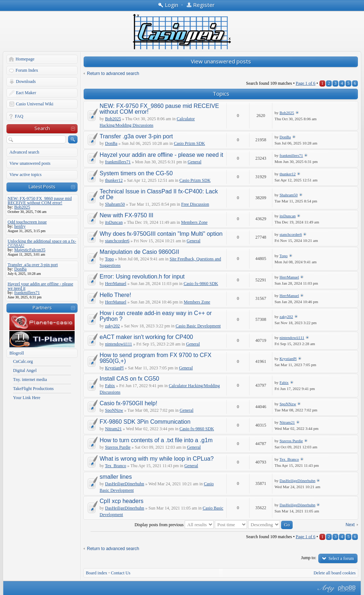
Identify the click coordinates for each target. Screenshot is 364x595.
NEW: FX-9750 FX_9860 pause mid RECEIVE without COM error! (159, 109)
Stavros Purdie (118, 447)
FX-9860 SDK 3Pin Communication (145, 422)
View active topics (26, 175)
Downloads (26, 81)
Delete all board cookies (335, 573)
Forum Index (27, 70)
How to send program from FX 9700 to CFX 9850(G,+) (156, 358)
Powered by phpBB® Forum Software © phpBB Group (347, 588)
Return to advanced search (113, 74)
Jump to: (309, 558)
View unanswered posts (30, 163)
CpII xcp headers (122, 501)
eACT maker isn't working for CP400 (146, 337)
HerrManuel (116, 284)
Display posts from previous (174, 525)
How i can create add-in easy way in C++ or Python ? (156, 316)
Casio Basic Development (198, 326)
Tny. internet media (30, 380)
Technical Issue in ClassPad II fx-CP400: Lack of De (159, 194)
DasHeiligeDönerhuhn (125, 484)
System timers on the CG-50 (136, 173)
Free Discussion (195, 204)
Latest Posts (42, 187)
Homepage (25, 59)
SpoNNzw (114, 410)
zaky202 (112, 326)
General (194, 162)
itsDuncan (114, 222)
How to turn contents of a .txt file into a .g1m (156, 440)
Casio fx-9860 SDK (201, 284)
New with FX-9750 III (127, 215)
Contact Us (121, 573)
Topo (110, 259)
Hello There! (115, 295)
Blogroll (17, 353)
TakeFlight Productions (33, 389)
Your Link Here (27, 398)
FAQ (19, 116)
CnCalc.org (23, 361)
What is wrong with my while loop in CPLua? (157, 459)
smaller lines (116, 477)
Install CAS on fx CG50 (129, 379)
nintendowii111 (118, 344)
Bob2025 (113, 119)
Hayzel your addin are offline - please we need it (161, 155)
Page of (305, 83)
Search (42, 128)
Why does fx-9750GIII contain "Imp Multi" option (161, 234)
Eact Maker (26, 93)
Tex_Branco (116, 466)
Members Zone (194, 222)
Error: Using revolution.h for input (142, 276)
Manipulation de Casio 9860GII (139, 252)
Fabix (110, 386)
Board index (97, 573)
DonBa (111, 143)
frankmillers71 (118, 162)
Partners (42, 307)
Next (350, 525)
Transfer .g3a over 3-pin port (136, 136)
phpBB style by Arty (325, 588)
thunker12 (114, 180)
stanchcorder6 (117, 241)
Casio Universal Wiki (35, 104)
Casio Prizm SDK (189, 143)
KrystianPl (114, 368)
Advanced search (24, 152)
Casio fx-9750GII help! (128, 403)
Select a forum (341, 558)
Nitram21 (113, 429)
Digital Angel (25, 370)
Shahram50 (115, 204)
